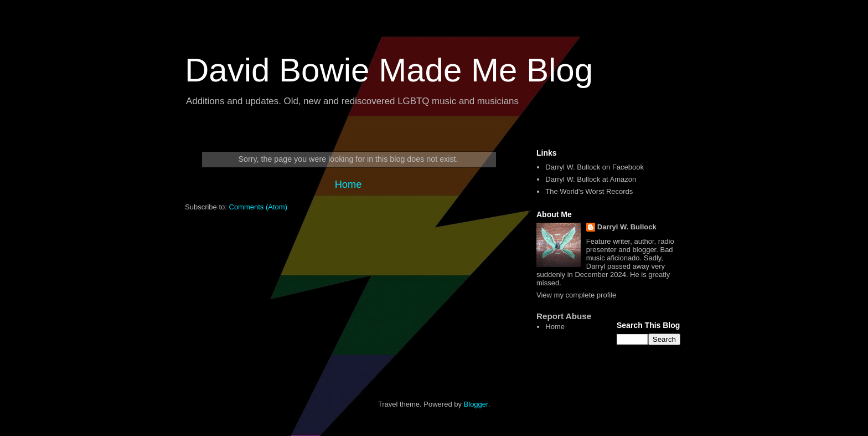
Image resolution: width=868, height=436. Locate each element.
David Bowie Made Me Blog (389, 70)
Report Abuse (564, 316)
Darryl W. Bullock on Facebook (595, 167)
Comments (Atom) (258, 207)
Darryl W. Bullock (627, 227)
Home (348, 184)
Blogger (476, 404)
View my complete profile (576, 295)
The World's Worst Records (589, 191)
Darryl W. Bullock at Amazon (591, 179)
